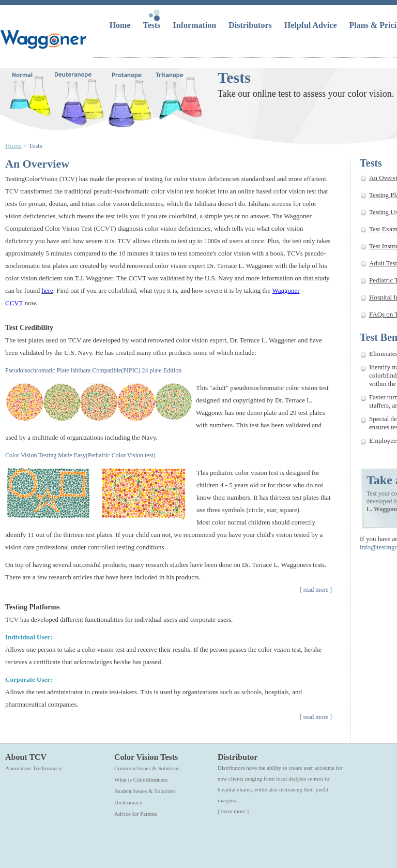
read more (316, 590)
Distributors (251, 25)
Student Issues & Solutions (145, 791)
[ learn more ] (233, 811)
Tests (153, 25)
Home (121, 25)
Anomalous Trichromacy (34, 768)
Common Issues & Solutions (147, 768)
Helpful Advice (312, 25)
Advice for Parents (135, 814)
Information (196, 25)
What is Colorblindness (141, 780)
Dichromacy (128, 802)
